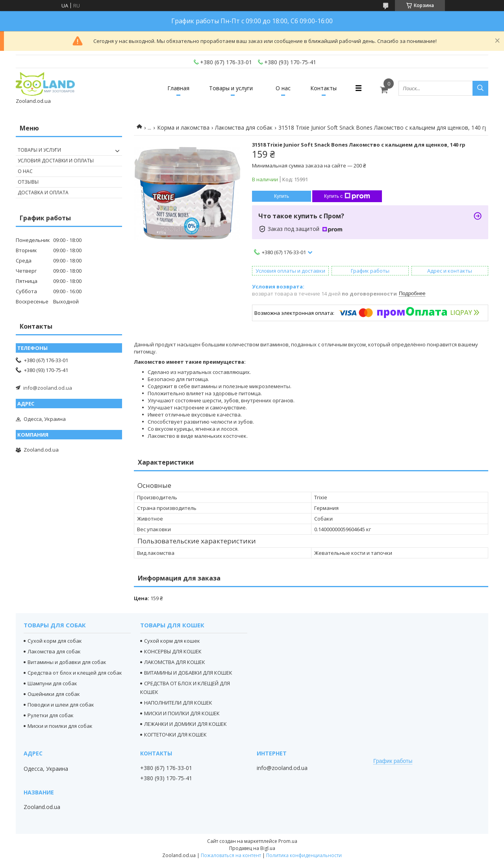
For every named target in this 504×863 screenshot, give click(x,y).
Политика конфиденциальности (304, 855)
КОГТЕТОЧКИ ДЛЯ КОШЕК (175, 735)
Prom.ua (288, 841)
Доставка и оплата (43, 193)
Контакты (323, 88)
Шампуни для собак (52, 683)
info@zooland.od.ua (48, 388)
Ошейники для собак (54, 694)
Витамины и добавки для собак (67, 662)
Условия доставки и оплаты (56, 161)
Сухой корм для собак (55, 641)
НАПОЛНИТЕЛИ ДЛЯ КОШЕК (178, 703)
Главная (178, 88)
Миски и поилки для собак (60, 726)
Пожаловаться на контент (231, 855)
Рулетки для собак (51, 715)
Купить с (347, 196)
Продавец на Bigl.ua (252, 848)
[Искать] (480, 88)
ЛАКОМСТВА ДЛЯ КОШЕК (175, 662)
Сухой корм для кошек (172, 641)
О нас (283, 88)
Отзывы (28, 182)
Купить (282, 196)
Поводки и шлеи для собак (61, 705)
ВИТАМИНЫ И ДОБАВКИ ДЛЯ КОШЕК (188, 673)
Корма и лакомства (183, 127)
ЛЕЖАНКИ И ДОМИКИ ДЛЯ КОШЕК (185, 724)
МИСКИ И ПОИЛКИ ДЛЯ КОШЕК (182, 713)
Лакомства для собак (244, 127)
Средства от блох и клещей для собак (75, 673)
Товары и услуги (231, 88)
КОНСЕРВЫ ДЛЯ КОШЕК (173, 651)
